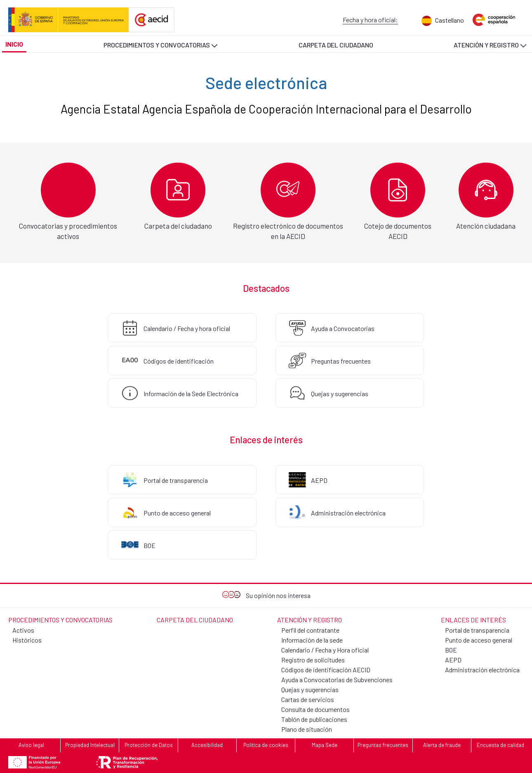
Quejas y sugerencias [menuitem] (310, 689)
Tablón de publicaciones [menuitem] (314, 719)
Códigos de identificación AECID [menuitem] (326, 670)
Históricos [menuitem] (27, 640)
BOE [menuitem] (451, 650)
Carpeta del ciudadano (178, 226)
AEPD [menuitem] (453, 660)
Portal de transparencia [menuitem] (477, 630)
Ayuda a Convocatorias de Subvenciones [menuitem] (337, 680)
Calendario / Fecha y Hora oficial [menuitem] (325, 650)
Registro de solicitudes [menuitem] (313, 660)
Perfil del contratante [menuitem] (310, 630)
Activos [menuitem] (23, 630)
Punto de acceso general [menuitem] (479, 640)
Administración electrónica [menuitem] (482, 670)
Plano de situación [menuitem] (307, 729)
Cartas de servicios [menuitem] (308, 699)
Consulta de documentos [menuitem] (315, 709)
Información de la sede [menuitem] (312, 640)
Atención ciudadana (486, 226)
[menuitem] (438, 21)
